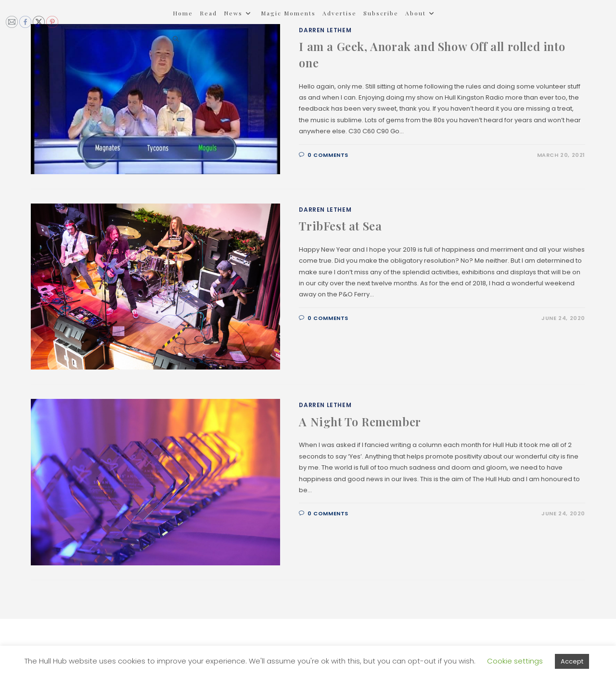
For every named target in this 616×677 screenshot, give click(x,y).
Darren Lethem (325, 210)
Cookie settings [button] (515, 661)
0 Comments (328, 155)
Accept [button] (572, 661)
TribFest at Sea (340, 226)
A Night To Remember (360, 422)
